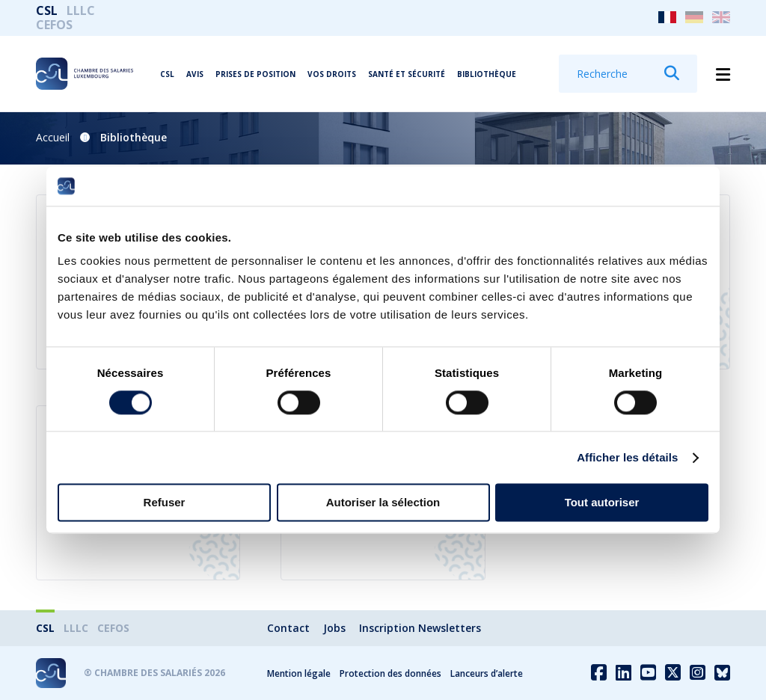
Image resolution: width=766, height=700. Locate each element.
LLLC (81, 10)
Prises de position (255, 74)
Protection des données (390, 673)
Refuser (165, 503)
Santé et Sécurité (407, 74)
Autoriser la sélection (383, 503)
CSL (47, 10)
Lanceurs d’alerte (487, 673)
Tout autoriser (602, 503)
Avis (195, 74)
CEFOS (54, 25)
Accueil (53, 137)
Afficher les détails (627, 457)
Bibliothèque (487, 74)
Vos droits (332, 74)
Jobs (334, 628)
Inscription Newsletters (420, 628)
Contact (288, 628)
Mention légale (299, 673)
